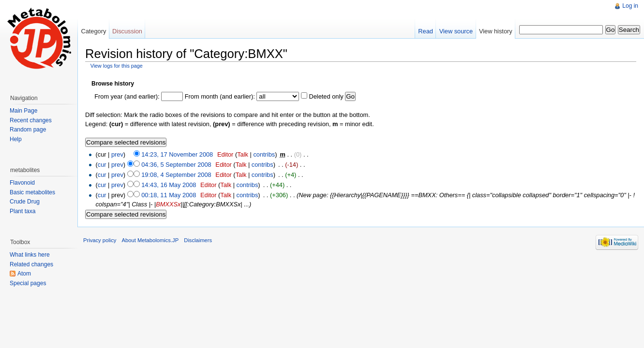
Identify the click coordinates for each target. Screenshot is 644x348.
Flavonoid (22, 183)
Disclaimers (198, 240)
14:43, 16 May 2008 (169, 185)
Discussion (127, 31)
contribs (264, 154)
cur (102, 165)
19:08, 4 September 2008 (176, 175)
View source (456, 31)
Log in (630, 6)
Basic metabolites (32, 192)
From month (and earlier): (220, 96)
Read (426, 31)
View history (496, 31)
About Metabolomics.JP (150, 240)
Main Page (23, 111)
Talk (243, 154)
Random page (28, 130)
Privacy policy (100, 240)
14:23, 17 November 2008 (177, 154)
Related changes (31, 264)
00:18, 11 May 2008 (169, 195)
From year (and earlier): (127, 96)
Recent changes (31, 120)
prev (117, 154)
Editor (225, 154)
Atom (24, 274)
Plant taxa (22, 211)
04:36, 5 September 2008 (176, 165)
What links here (30, 255)
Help (16, 139)
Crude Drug (25, 202)
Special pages (28, 283)
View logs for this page (117, 66)
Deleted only (326, 96)
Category (93, 31)
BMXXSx (168, 204)
